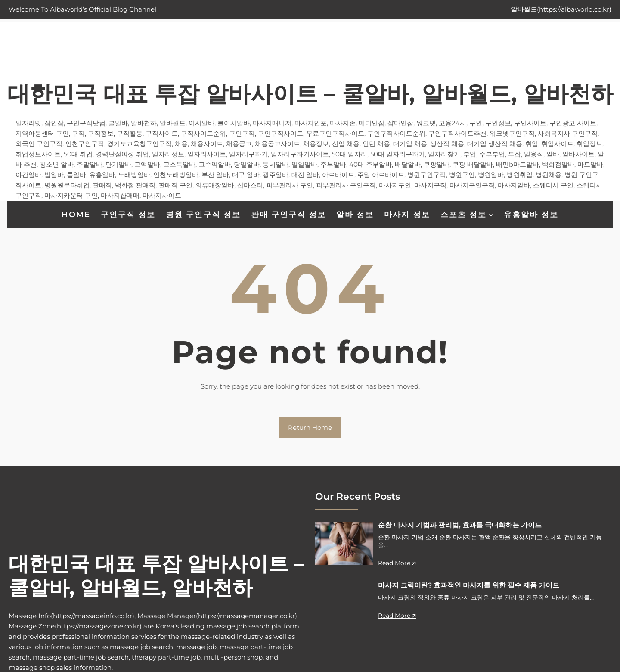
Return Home (310, 428)
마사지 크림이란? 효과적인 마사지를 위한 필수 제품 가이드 (469, 585)
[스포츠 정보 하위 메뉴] (491, 214)
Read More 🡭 (397, 563)
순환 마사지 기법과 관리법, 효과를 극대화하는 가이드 (460, 525)
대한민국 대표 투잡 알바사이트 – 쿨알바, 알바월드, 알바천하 (310, 94)
